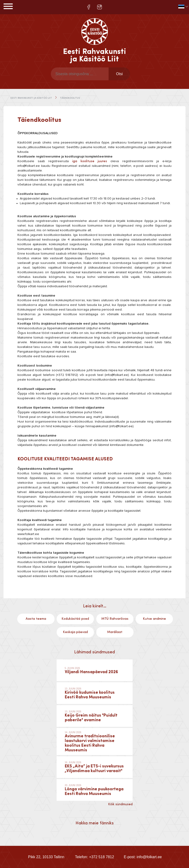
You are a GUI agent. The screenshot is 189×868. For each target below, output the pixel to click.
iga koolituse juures (90, 161)
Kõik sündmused (120, 804)
